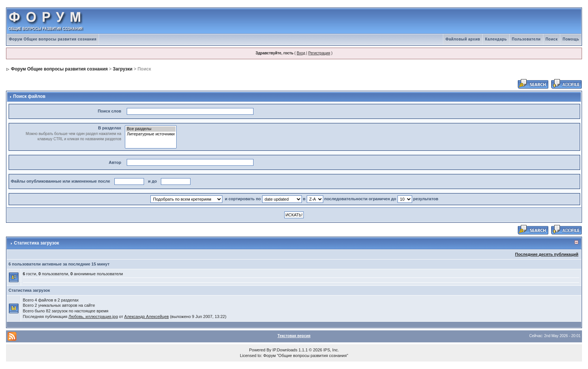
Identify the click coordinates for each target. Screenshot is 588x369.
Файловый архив (463, 39)
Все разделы (151, 129)
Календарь (496, 39)
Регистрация (319, 53)
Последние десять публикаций (547, 254)
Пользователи (526, 39)
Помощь (571, 39)
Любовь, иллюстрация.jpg (93, 316)
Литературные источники (151, 134)
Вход (301, 53)
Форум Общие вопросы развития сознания (53, 39)
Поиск (552, 39)
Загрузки (123, 69)
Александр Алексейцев (146, 316)
